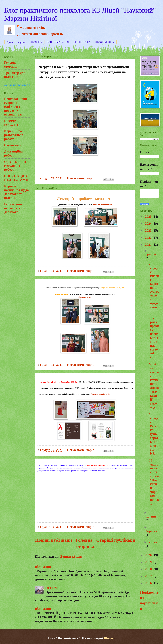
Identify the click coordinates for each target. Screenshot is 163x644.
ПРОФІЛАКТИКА (105, 42)
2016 (149, 583)
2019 (149, 562)
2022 (149, 238)
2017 (149, 576)
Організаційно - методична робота (16, 166)
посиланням (103, 204)
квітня (151, 516)
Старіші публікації (116, 540)
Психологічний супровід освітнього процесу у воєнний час (16, 107)
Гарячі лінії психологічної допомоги (15, 208)
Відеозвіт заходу (85, 297)
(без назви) (43, 567)
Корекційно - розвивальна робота (14, 135)
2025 (149, 216)
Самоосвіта (13, 145)
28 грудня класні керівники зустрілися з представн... (153, 287)
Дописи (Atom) (71, 556)
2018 (149, 569)
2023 (149, 230)
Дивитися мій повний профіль (40, 34)
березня (151, 531)
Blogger (109, 638)
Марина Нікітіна (33, 28)
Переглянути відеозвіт (100, 394)
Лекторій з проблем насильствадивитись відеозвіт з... (154, 338)
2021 (149, 245)
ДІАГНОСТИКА (82, 42)
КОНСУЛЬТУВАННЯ (58, 42)
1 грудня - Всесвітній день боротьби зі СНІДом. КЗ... (153, 434)
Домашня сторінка (16, 42)
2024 (149, 223)
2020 (149, 555)
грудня (151, 254)
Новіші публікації (53, 540)
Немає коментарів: (82, 178)
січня (153, 542)
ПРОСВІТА (36, 42)
